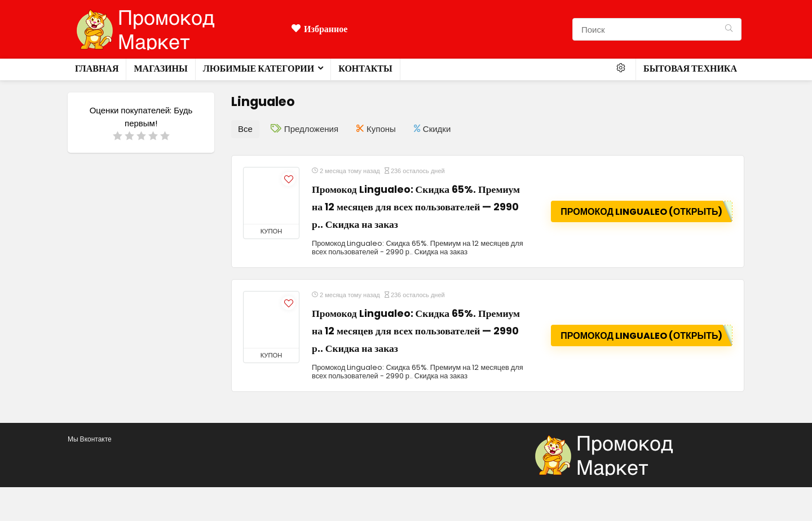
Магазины (160, 69)
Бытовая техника (690, 69)
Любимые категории (259, 69)
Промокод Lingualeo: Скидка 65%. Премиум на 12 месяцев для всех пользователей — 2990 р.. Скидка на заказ (416, 207)
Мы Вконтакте (90, 439)
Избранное (319, 29)
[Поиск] (729, 29)
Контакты (365, 69)
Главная (97, 69)
